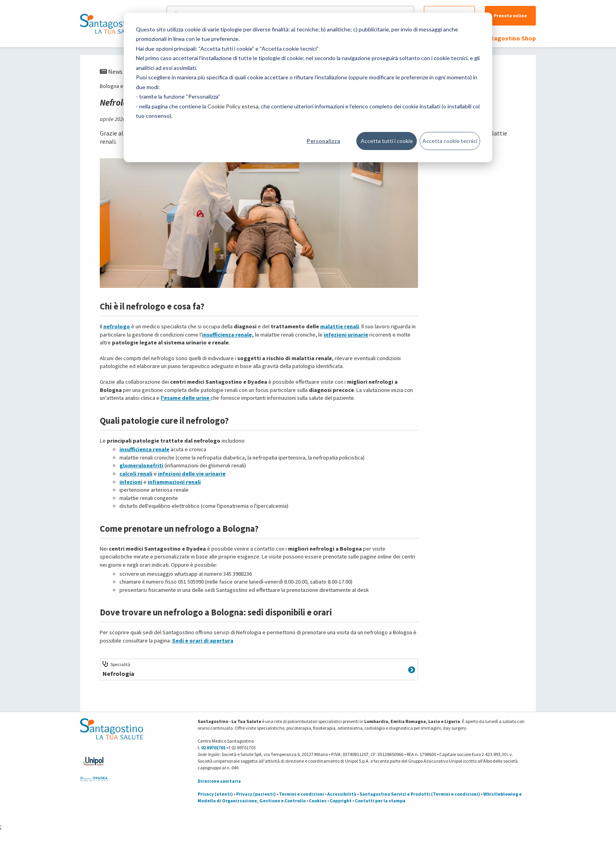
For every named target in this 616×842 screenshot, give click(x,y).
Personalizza (324, 141)
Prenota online (510, 16)
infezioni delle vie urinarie (192, 474)
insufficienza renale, (228, 335)
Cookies (318, 801)
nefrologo (117, 326)
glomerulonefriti (141, 465)
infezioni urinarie (346, 335)
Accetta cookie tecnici (450, 141)
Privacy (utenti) (215, 794)
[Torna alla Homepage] (110, 24)
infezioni (131, 482)
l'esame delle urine (186, 398)
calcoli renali (136, 474)
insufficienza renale (144, 449)
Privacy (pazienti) (256, 794)
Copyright (341, 801)
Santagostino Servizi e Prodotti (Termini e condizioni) (420, 794)
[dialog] (308, 87)
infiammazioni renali (174, 482)
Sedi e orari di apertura (203, 641)
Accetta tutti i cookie (387, 141)
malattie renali (340, 326)
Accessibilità (342, 794)
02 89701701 (213, 748)
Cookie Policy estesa (233, 106)
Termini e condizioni (302, 794)
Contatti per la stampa (380, 801)
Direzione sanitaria (219, 781)
